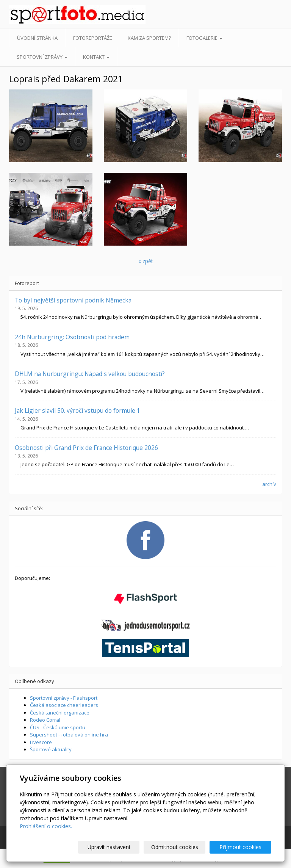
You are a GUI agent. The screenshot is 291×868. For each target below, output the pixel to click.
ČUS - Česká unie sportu (58, 727)
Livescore (41, 742)
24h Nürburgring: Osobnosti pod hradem (72, 337)
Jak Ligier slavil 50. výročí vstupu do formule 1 (77, 410)
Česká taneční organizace (60, 713)
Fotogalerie (204, 38)
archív (269, 484)
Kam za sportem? (149, 38)
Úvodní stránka (37, 38)
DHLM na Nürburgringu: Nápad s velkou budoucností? (90, 374)
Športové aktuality (51, 749)
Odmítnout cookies (180, 847)
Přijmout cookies (242, 847)
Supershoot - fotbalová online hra (69, 735)
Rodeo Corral (45, 720)
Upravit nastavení (118, 847)
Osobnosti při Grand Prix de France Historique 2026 (86, 448)
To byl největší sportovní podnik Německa (73, 300)
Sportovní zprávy (42, 57)
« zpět (146, 261)
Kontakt (96, 57)
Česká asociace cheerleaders (64, 705)
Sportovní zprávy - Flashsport (64, 698)
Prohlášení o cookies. (46, 826)
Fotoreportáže (93, 38)
